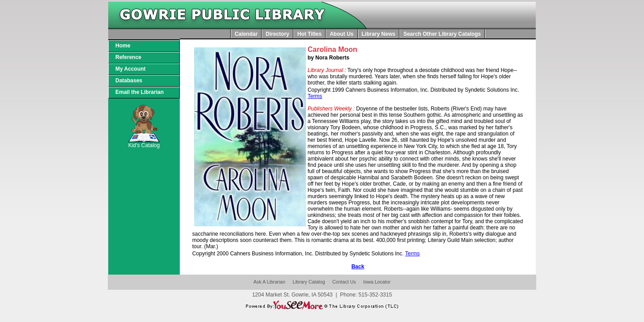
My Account (131, 69)
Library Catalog (309, 282)
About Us (341, 34)
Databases (129, 80)
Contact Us (344, 282)
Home (123, 46)
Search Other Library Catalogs (442, 34)
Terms (315, 96)
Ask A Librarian (269, 282)
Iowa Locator (377, 282)
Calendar (246, 34)
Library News (379, 34)
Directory (278, 34)
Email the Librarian (140, 92)
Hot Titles (309, 34)
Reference (128, 57)
